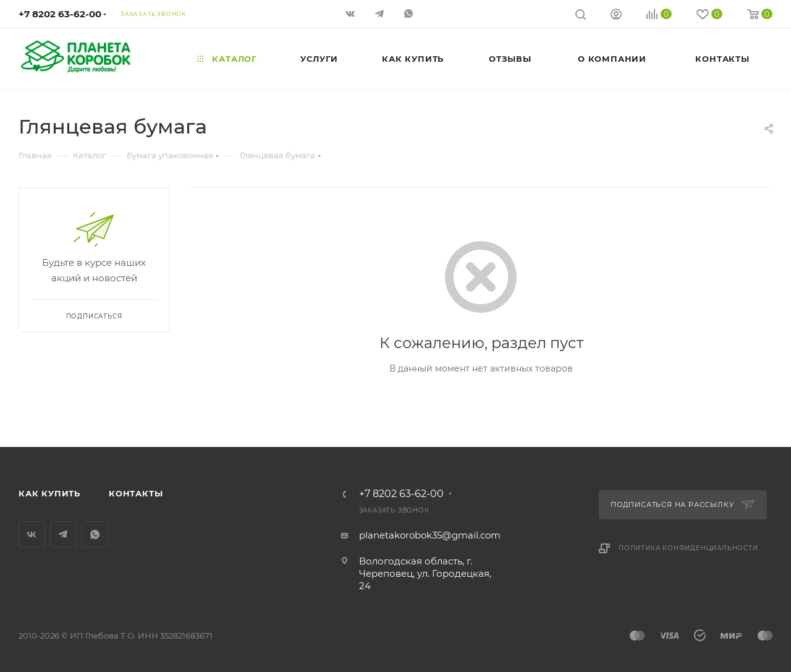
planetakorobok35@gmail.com (430, 535)
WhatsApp (95, 534)
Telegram (63, 534)
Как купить (49, 493)
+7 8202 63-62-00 (60, 14)
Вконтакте (32, 534)
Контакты (136, 493)
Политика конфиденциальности (688, 548)
